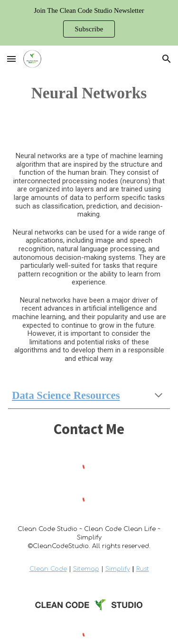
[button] (11, 59)
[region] (89, 23)
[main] (89, 93)
